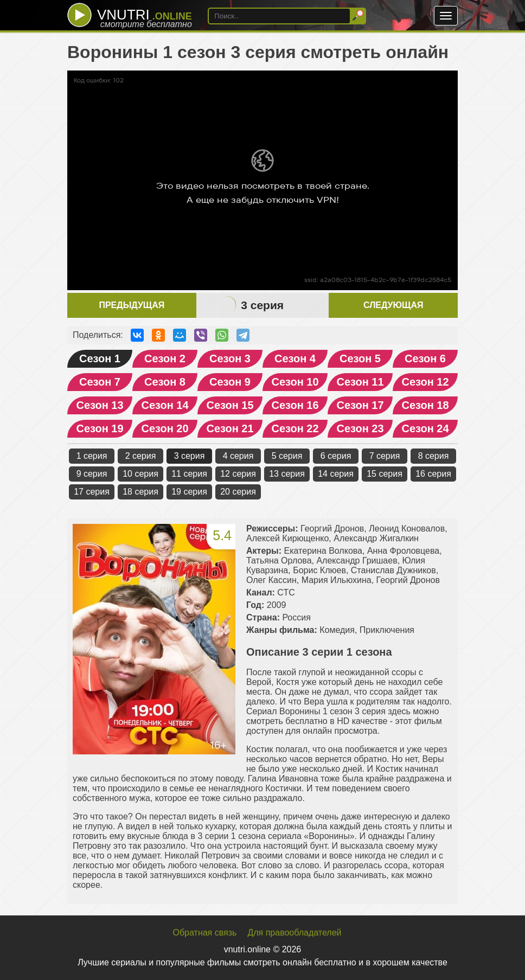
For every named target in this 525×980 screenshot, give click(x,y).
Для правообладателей (294, 933)
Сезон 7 (100, 382)
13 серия (287, 474)
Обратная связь (205, 933)
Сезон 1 (100, 358)
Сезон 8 (165, 382)
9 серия (92, 474)
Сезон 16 (295, 405)
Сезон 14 (165, 405)
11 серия (189, 474)
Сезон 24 (425, 428)
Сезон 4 (295, 358)
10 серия (140, 474)
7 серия (385, 456)
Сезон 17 (360, 405)
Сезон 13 (100, 405)
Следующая (393, 305)
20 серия (238, 492)
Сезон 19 (100, 428)
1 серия (92, 456)
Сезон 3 (230, 358)
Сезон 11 (360, 382)
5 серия (287, 456)
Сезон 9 (230, 382)
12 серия (238, 474)
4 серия (238, 456)
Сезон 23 (360, 428)
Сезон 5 (360, 358)
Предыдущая (132, 305)
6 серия (336, 456)
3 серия (190, 456)
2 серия (141, 456)
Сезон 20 (165, 428)
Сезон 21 (230, 428)
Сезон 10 (295, 382)
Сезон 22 (295, 428)
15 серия (385, 474)
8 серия (434, 456)
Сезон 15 (230, 405)
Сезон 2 (165, 358)
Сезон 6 (425, 358)
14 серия (336, 474)
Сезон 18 (425, 405)
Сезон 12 (425, 382)
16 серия (433, 474)
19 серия (189, 492)
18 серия (140, 492)
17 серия (92, 492)
